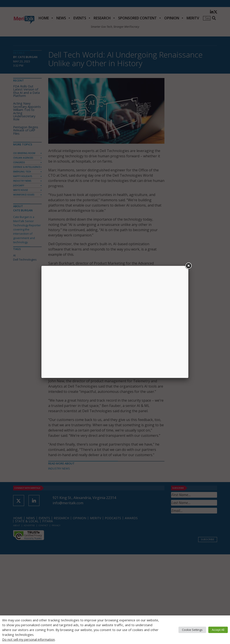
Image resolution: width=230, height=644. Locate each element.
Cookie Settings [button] (192, 630)
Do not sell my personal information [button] (29, 639)
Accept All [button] (218, 630)
